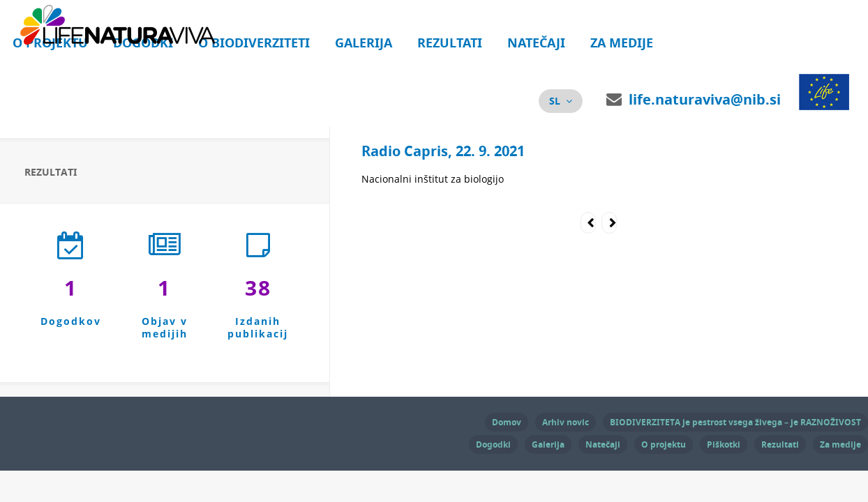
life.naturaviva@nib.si (705, 99)
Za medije (622, 43)
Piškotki (724, 444)
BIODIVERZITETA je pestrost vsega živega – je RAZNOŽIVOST (735, 422)
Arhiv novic (566, 422)
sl (555, 101)
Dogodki (493, 444)
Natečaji (536, 43)
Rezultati (450, 43)
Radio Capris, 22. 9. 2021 (443, 151)
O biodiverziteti (254, 43)
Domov (507, 422)
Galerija (364, 43)
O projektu (664, 444)
